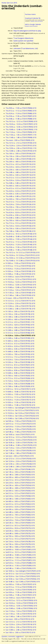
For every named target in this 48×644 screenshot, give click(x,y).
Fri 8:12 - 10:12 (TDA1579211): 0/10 (20, 389)
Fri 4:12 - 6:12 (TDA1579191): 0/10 (20, 344)
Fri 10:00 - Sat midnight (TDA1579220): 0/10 (23, 408)
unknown (17, 48)
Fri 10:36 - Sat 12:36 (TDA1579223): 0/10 (22, 416)
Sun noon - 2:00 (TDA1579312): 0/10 (20, 619)
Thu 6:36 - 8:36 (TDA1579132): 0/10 (20, 215)
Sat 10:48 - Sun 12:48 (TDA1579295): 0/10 (23, 582)
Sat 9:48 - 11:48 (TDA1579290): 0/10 (21, 568)
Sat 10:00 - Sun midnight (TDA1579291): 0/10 (23, 571)
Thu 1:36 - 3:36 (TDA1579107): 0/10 (20, 156)
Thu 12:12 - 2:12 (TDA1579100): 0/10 (21, 143)
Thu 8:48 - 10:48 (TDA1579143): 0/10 (21, 236)
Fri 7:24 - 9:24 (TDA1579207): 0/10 (20, 381)
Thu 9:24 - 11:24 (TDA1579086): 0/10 (21, 113)
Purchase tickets (30, 14)
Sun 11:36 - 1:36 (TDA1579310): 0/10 (21, 614)
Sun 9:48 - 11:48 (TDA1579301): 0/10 (21, 595)
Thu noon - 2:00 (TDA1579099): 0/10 (20, 140)
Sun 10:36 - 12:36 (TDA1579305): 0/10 (21, 606)
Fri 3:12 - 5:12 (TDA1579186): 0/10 (20, 333)
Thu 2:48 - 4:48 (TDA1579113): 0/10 (20, 172)
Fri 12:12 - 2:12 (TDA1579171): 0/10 (20, 301)
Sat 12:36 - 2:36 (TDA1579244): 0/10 (21, 464)
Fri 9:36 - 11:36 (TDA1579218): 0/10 (20, 402)
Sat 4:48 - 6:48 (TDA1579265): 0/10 (20, 512)
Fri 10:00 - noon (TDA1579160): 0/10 (20, 277)
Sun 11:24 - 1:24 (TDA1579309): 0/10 (21, 611)
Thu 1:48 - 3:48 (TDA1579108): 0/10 (20, 159)
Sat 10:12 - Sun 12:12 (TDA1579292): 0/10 (23, 574)
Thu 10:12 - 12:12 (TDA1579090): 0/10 (21, 121)
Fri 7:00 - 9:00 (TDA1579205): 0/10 (20, 376)
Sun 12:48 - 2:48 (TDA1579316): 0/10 (21, 630)
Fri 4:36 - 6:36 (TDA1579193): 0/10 (20, 349)
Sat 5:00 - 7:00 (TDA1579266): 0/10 (20, 515)
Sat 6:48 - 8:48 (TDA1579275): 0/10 (20, 533)
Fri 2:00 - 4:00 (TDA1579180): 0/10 (20, 319)
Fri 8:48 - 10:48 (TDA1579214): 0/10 (20, 392)
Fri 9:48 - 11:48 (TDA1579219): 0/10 (20, 405)
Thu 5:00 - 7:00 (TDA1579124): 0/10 (20, 199)
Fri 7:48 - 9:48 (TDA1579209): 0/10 (20, 386)
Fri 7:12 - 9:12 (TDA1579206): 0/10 (20, 378)
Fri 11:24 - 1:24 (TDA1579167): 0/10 (20, 290)
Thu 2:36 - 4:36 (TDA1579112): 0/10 (20, 170)
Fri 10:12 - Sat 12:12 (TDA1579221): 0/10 (22, 410)
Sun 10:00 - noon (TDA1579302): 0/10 (20, 598)
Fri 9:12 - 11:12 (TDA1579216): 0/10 (20, 397)
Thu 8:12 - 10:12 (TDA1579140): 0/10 (21, 234)
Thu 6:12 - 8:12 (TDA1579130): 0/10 (20, 210)
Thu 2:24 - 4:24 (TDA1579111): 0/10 (20, 167)
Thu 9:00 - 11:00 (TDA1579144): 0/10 (21, 239)
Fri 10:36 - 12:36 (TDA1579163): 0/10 (21, 285)
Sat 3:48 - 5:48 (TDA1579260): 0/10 (20, 499)
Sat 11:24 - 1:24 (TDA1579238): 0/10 (21, 448)
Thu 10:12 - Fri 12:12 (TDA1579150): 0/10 (23, 253)
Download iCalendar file (33, 18)
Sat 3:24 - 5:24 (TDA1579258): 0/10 (20, 496)
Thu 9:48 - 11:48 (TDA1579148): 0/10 (21, 250)
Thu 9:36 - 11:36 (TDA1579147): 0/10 (21, 247)
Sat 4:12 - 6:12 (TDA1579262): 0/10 (20, 504)
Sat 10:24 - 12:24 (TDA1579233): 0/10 (21, 440)
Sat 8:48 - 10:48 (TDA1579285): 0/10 (21, 555)
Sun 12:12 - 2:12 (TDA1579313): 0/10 (21, 622)
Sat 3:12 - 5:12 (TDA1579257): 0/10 (20, 493)
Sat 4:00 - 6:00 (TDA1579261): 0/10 (20, 501)
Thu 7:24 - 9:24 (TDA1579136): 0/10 (20, 226)
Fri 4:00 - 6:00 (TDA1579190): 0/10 (20, 341)
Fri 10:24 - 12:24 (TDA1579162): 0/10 (21, 282)
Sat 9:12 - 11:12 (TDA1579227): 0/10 (21, 424)
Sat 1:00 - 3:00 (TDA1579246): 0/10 (20, 469)
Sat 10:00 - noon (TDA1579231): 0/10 (20, 434)
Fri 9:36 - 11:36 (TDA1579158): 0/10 (20, 271)
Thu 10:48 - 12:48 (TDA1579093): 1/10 (21, 130)
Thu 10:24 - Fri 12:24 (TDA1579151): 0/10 (23, 255)
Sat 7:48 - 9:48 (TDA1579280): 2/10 (20, 547)
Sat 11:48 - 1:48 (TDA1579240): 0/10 (21, 453)
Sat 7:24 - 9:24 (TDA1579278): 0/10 (20, 542)
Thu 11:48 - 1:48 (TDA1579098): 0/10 (21, 137)
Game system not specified (23, 41)
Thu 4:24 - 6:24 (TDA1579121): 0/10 (20, 191)
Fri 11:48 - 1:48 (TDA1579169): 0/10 (20, 295)
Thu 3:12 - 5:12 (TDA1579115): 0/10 (20, 178)
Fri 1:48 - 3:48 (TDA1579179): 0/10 (20, 317)
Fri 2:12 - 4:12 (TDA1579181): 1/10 (20, 322)
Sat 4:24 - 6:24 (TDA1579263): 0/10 (20, 507)
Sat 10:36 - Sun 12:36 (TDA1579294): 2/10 (23, 579)
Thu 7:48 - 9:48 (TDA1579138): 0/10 (20, 231)
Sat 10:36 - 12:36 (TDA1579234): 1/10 (21, 443)
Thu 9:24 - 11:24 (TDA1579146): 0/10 (21, 245)
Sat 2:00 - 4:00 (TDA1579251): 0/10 (20, 477)
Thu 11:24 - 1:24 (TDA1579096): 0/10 (21, 132)
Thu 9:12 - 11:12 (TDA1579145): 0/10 (21, 242)
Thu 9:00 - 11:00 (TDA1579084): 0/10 (21, 108)
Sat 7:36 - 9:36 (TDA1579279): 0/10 (20, 544)
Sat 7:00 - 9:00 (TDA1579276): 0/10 (20, 536)
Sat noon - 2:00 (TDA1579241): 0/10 (20, 456)
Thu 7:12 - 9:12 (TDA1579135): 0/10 (20, 223)
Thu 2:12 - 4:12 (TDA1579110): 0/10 (20, 164)
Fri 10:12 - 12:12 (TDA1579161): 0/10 (21, 279)
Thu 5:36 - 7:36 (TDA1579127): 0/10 (20, 207)
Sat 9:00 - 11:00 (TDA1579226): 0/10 (21, 421)
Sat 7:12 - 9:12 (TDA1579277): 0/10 (20, 539)
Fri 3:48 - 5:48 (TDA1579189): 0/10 (20, 338)
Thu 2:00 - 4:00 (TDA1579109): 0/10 (20, 162)
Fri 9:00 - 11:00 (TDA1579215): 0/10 (20, 394)
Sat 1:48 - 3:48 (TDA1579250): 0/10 (20, 475)
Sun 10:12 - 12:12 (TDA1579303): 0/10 (21, 600)
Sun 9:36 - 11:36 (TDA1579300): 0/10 (21, 592)
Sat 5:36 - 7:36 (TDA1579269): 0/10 (20, 523)
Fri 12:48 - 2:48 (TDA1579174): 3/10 (20, 309)
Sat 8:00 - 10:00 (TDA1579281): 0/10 (21, 550)
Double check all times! (36, 21)
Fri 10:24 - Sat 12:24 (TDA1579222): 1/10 (22, 413)
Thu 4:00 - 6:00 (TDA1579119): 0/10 (20, 186)
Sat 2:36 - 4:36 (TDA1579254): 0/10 (20, 485)
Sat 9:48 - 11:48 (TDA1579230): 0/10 (21, 432)
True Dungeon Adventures (23, 38)
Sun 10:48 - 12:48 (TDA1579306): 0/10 (21, 608)
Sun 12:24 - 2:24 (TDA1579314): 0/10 (21, 624)
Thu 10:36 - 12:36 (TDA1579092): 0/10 (21, 127)
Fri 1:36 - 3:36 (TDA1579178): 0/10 (20, 314)
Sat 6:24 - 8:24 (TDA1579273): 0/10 (20, 528)
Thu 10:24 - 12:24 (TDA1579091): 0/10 (21, 124)
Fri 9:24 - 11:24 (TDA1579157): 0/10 (20, 269)
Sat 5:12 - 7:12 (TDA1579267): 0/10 (20, 517)
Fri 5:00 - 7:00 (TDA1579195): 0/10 (20, 354)
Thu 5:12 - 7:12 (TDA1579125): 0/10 (20, 202)
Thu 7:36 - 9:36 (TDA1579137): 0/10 (20, 229)
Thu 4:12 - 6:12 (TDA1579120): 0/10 (20, 188)
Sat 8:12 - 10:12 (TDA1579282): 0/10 (21, 552)
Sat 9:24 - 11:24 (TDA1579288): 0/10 (21, 563)
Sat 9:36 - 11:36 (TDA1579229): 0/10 (21, 429)
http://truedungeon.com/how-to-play (27, 31)
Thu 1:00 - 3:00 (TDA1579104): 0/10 (20, 154)
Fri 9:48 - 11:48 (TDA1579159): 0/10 (20, 274)
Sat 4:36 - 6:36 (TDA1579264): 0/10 (20, 509)
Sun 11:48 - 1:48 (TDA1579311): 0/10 (21, 616)
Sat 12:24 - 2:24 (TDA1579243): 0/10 (21, 461)
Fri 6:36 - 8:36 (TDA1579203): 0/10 (20, 370)
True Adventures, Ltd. (29, 48)
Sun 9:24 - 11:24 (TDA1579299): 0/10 (21, 590)
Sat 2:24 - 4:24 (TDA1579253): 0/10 (20, 483)
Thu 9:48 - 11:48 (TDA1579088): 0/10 (21, 119)
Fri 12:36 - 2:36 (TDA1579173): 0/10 (20, 306)
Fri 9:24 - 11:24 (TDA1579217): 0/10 (20, 400)
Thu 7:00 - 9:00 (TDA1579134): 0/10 (20, 220)
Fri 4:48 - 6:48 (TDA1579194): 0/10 (20, 352)
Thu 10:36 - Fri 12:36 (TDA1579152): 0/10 (23, 258)
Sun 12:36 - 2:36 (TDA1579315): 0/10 (21, 627)
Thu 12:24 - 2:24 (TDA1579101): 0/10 (21, 146)
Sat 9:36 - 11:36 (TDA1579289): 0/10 (21, 566)
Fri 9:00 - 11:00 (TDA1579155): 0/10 (20, 263)
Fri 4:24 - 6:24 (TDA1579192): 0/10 (20, 346)
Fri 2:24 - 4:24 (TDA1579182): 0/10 (20, 325)
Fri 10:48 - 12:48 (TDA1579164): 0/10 (21, 287)
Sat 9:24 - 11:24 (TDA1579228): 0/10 (21, 427)
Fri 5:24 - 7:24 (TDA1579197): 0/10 (20, 360)
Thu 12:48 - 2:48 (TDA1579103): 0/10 (21, 151)
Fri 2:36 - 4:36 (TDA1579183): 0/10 (20, 328)
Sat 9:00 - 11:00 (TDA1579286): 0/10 (21, 558)
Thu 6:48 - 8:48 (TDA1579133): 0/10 (20, 218)
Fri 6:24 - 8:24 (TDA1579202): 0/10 (20, 368)
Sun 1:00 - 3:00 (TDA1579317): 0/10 (20, 632)
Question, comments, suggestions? (13, 636)
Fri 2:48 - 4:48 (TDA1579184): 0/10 (20, 330)
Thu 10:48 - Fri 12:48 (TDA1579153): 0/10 (23, 261)
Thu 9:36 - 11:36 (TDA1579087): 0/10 (21, 116)
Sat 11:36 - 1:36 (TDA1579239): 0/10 (21, 451)
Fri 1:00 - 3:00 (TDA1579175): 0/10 (20, 311)
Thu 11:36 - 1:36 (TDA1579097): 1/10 (21, 135)
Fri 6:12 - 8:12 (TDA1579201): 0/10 (20, 365)
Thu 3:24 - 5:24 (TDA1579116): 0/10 (20, 180)
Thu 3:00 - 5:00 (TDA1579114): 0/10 (20, 175)
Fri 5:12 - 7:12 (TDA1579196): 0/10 (20, 357)
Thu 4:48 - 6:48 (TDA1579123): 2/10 (20, 196)
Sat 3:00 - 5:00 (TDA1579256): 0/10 (20, 491)
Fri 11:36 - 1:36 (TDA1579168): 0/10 (20, 293)
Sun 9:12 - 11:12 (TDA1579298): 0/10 (21, 587)
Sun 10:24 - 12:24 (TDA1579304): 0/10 (21, 603)
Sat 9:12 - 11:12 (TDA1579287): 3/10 (21, 560)
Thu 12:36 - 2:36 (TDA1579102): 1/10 (21, 148)
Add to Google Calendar (33, 24)
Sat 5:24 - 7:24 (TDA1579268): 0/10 (20, 520)
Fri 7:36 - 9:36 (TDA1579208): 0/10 (20, 384)
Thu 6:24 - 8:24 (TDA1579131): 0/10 (20, 212)
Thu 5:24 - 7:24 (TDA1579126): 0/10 (20, 204)
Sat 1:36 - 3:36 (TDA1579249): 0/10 (20, 472)
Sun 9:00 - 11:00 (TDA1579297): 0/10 (21, 584)
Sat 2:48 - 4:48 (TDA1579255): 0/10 (20, 488)
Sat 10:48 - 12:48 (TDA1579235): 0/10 (21, 445)
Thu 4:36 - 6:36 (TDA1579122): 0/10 (20, 194)
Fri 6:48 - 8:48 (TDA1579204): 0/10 (20, 373)
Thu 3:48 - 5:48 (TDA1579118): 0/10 (20, 183)
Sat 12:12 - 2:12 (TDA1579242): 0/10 (21, 459)
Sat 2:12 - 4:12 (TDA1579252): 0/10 (20, 480)
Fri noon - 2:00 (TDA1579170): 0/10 (19, 298)
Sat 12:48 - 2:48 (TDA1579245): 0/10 (21, 467)
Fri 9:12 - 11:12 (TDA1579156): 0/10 (20, 266)
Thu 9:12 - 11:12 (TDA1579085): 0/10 (21, 111)
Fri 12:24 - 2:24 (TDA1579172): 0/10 (20, 303)
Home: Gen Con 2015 (9, 3)
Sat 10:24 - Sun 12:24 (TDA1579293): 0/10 (23, 576)
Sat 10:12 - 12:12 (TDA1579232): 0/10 (21, 437)
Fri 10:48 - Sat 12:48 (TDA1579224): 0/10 (22, 418)
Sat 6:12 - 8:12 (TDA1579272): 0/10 (20, 526)
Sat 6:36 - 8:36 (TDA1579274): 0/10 (20, 531)
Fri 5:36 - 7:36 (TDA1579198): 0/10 (20, 362)
